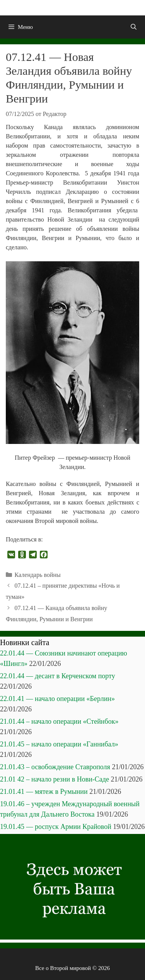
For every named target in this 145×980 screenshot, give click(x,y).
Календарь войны (38, 575)
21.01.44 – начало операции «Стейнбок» (59, 721)
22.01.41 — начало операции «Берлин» (57, 699)
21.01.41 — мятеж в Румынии (44, 792)
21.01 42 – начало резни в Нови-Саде (55, 779)
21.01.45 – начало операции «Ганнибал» (59, 744)
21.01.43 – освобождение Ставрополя (55, 767)
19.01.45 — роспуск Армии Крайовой (56, 827)
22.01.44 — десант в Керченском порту (58, 676)
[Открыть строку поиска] (134, 27)
